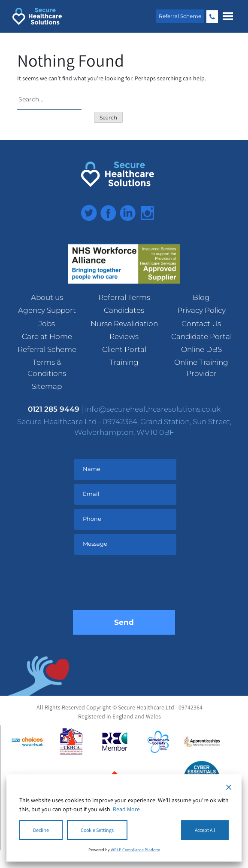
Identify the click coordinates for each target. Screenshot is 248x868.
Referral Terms (124, 297)
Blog (201, 297)
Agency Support (47, 310)
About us (47, 297)
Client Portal (124, 349)
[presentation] (138, 584)
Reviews (124, 336)
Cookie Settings (97, 830)
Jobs (47, 324)
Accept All (205, 830)
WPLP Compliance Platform (135, 850)
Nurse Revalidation (124, 324)
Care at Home (47, 336)
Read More (126, 809)
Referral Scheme (180, 16)
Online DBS (201, 349)
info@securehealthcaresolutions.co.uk (153, 409)
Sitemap (47, 386)
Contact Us (201, 324)
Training (124, 362)
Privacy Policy (201, 310)
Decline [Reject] (41, 830)
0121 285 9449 (212, 17)
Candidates (124, 310)
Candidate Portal (201, 336)
